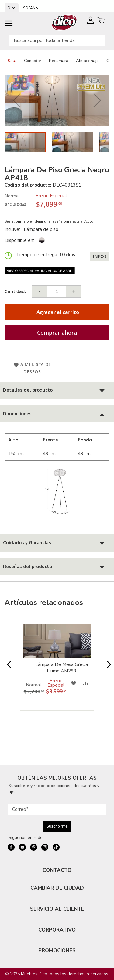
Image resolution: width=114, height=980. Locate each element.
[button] (17, 100)
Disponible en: (19, 240)
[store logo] (65, 22)
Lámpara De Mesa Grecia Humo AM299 (62, 668)
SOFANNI (31, 8)
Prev (7, 668)
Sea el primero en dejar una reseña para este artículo (49, 221)
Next (107, 668)
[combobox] (57, 41)
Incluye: (14, 229)
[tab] (57, 390)
